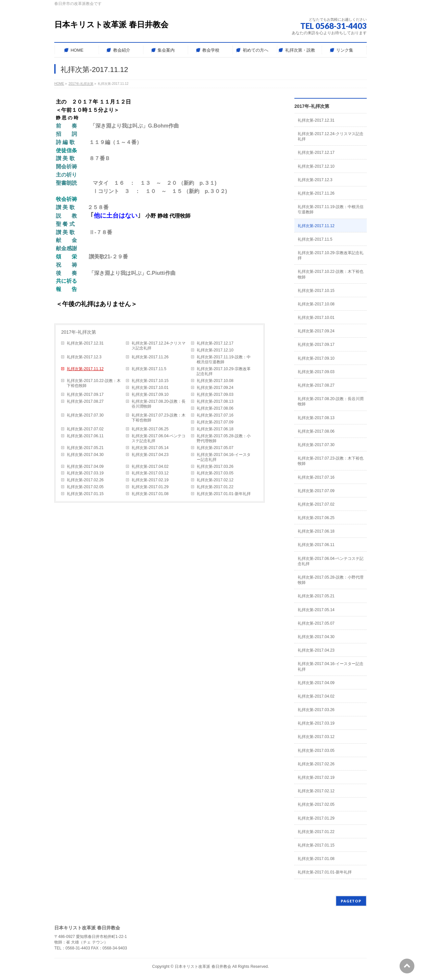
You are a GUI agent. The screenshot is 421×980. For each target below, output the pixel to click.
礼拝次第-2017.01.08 (150, 494)
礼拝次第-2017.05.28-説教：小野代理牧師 (224, 438)
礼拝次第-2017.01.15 (85, 494)
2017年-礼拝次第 (79, 332)
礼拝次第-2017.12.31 (85, 343)
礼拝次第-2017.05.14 (150, 448)
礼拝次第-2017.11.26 (150, 357)
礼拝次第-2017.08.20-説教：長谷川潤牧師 (159, 404)
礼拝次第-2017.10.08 (215, 381)
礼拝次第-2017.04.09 (85, 466)
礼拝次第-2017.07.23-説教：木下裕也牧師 (159, 418)
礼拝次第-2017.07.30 (85, 415)
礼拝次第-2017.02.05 (85, 487)
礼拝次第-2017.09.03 (215, 394)
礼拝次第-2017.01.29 (150, 487)
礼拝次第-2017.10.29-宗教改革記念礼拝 (224, 371)
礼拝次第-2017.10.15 (150, 381)
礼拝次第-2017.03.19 (85, 473)
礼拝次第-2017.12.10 (215, 350)
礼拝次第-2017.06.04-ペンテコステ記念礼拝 (159, 438)
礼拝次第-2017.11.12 (85, 369)
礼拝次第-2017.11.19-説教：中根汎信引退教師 (224, 359)
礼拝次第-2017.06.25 (150, 429)
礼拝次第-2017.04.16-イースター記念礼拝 (224, 457)
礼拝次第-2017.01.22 (215, 487)
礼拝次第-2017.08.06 (215, 408)
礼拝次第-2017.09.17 (85, 394)
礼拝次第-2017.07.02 (85, 429)
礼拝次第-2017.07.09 (215, 422)
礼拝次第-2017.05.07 (215, 448)
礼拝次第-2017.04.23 (150, 455)
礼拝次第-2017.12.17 (215, 343)
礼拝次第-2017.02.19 (150, 480)
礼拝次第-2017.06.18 (215, 429)
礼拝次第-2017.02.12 (215, 480)
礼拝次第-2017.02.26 (85, 480)
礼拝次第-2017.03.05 (215, 473)
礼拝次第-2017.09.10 (150, 394)
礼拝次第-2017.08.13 (215, 401)
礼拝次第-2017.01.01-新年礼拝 (224, 494)
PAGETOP (351, 901)
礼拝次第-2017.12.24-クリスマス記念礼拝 (159, 346)
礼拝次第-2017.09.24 (215, 388)
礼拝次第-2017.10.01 (150, 388)
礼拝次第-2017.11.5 (149, 369)
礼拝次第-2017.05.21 (85, 448)
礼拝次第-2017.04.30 (85, 455)
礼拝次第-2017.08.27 (85, 401)
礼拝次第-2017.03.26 (215, 466)
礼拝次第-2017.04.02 (150, 466)
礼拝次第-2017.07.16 (215, 415)
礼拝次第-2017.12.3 (84, 357)
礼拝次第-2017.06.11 (85, 436)
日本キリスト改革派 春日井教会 (111, 24)
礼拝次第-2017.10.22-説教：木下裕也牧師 (94, 383)
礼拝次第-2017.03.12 (150, 473)
